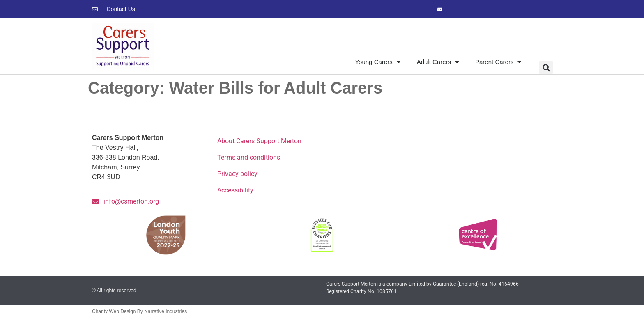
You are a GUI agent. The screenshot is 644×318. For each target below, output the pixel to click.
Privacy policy (237, 174)
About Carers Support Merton (259, 141)
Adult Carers (438, 62)
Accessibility (235, 190)
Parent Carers (498, 62)
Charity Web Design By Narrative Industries (139, 311)
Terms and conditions (249, 157)
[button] (546, 67)
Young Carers (377, 62)
